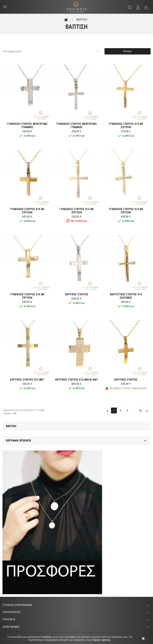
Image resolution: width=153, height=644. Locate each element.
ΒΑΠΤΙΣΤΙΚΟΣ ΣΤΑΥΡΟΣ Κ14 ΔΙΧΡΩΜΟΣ (126, 296)
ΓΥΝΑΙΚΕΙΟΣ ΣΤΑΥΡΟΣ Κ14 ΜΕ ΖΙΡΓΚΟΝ (126, 126)
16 (140, 411)
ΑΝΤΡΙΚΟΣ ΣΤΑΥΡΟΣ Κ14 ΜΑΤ (27, 380)
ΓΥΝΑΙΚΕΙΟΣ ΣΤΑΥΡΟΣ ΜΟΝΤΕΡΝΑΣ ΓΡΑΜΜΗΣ (27, 126)
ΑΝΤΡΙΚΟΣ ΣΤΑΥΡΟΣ (76, 294)
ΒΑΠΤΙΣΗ (11, 426)
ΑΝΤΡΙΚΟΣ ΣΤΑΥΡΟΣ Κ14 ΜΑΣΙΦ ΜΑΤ (76, 380)
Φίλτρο (128, 51)
